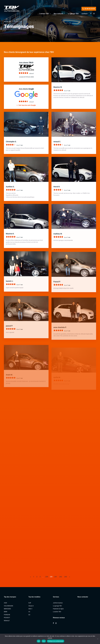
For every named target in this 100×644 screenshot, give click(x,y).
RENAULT (7, 621)
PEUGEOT (7, 618)
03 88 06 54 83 (89, 9)
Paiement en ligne (58, 609)
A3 (29, 612)
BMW (6, 612)
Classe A (31, 606)
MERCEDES (7, 609)
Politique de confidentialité (56, 641)
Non (44, 641)
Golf (30, 603)
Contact (85, 14)
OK (39, 641)
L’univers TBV (44, 14)
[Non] (98, 639)
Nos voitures (58, 14)
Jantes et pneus (58, 603)
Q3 (29, 615)
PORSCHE (7, 615)
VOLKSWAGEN (8, 606)
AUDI (5, 603)
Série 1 (30, 609)
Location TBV (57, 612)
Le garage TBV (73, 14)
